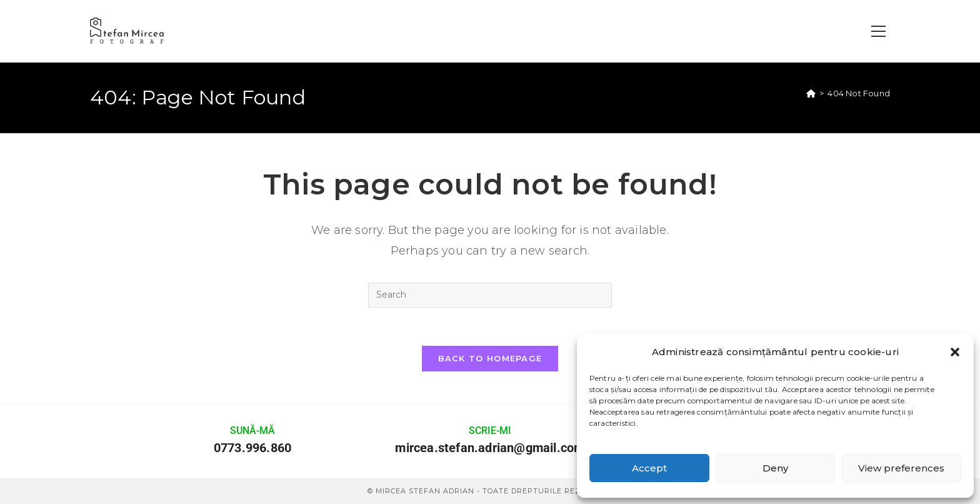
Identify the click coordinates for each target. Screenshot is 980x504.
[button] (955, 352)
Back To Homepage (490, 358)
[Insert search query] (490, 295)
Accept (649, 468)
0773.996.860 (252, 448)
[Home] (811, 93)
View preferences (901, 468)
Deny (775, 468)
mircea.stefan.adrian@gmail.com (490, 448)
